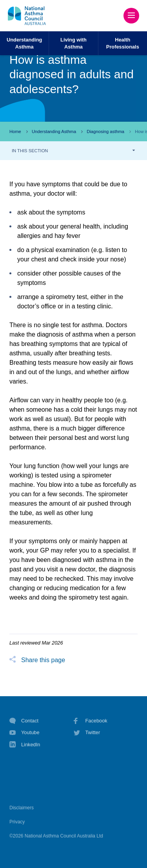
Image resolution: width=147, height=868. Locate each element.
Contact (24, 721)
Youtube (24, 733)
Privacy (17, 822)
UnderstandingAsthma (24, 43)
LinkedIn (25, 745)
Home (15, 131)
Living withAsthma (73, 43)
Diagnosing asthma (105, 131)
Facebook (91, 721)
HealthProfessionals (123, 43)
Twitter (87, 733)
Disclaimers (22, 808)
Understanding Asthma (54, 131)
